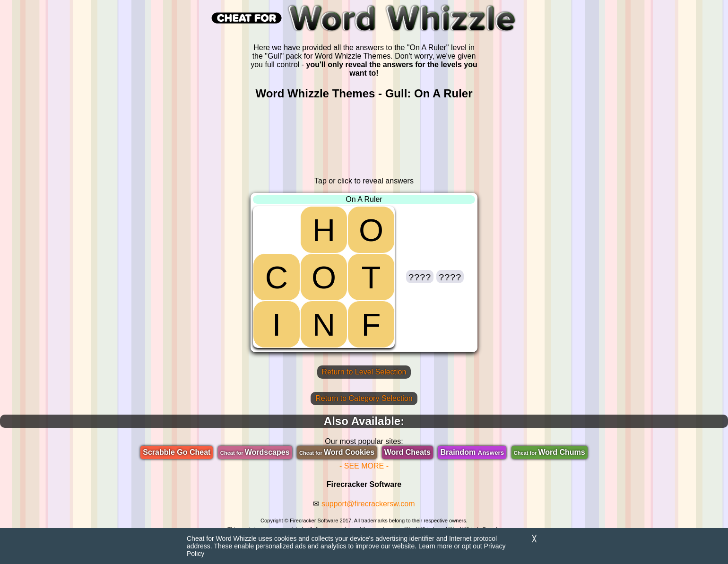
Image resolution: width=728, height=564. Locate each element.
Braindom (472, 452)
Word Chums (550, 452)
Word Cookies (337, 452)
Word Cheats (407, 452)
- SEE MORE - (364, 466)
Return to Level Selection (364, 372)
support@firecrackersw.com (368, 504)
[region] (364, 139)
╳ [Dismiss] (534, 539)
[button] (420, 277)
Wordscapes (255, 452)
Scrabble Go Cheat (177, 452)
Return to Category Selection (364, 398)
